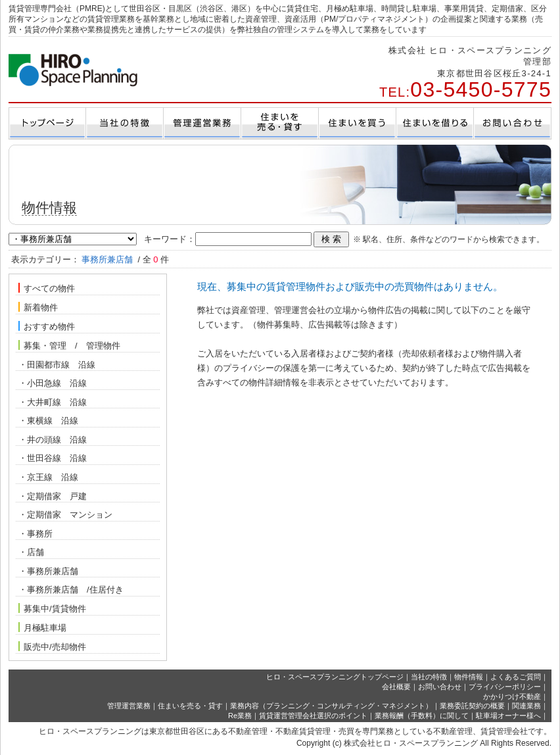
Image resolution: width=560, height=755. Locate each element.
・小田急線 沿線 (55, 383)
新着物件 (38, 307)
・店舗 (31, 552)
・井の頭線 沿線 (53, 440)
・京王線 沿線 (48, 477)
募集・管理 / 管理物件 (69, 345)
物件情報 (469, 677)
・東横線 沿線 (48, 421)
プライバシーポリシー (505, 687)
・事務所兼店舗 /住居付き (71, 590)
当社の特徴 (429, 677)
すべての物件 (47, 288)
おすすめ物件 (47, 326)
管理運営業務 (129, 706)
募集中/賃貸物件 (52, 608)
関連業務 (526, 706)
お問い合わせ (440, 687)
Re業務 (240, 716)
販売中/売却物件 (52, 646)
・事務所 (35, 534)
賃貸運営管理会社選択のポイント (313, 716)
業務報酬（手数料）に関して (422, 716)
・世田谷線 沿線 (53, 458)
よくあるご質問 (516, 677)
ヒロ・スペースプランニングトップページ (335, 677)
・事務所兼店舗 (48, 571)
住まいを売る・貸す (190, 706)
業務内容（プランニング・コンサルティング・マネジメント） (331, 706)
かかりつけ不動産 (512, 696)
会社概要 (396, 687)
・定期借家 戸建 (53, 496)
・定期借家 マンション (65, 515)
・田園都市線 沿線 (58, 365)
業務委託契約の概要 (472, 706)
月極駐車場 (42, 627)
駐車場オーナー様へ (508, 716)
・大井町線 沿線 (54, 402)
